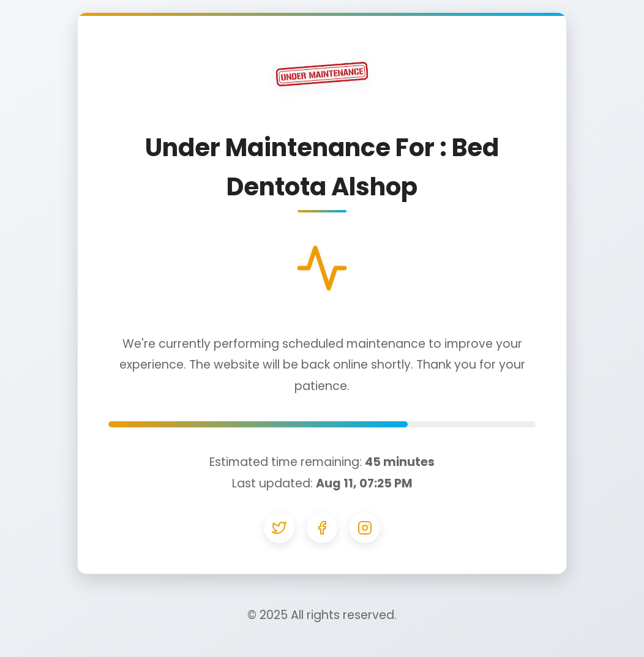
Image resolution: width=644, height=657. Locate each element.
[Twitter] (279, 528)
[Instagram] (365, 528)
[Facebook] (322, 528)
